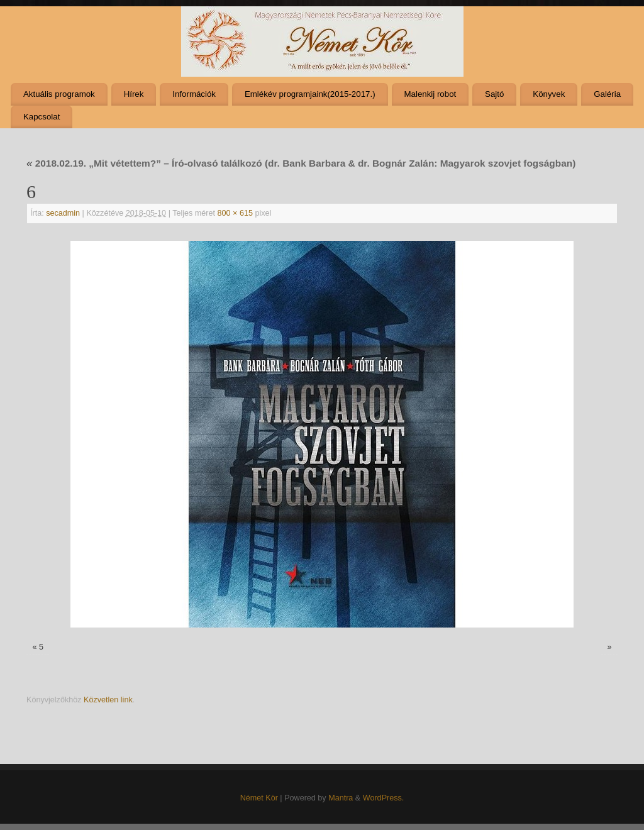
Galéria (607, 94)
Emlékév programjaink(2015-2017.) (310, 94)
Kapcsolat (42, 117)
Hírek (134, 94)
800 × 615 (235, 213)
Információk (194, 94)
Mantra (341, 798)
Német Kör (259, 798)
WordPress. (384, 798)
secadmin (63, 213)
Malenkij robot (430, 94)
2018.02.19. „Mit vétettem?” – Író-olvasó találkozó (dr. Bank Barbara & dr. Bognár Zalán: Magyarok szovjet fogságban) (301, 163)
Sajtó (494, 94)
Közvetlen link (108, 700)
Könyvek (549, 94)
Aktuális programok (59, 94)
